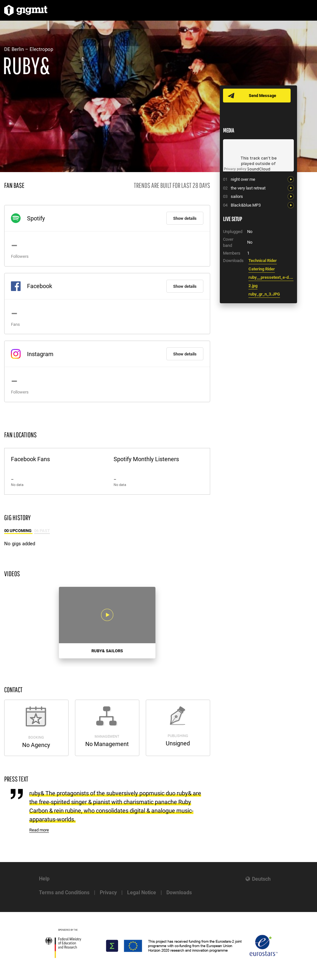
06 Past (42, 531)
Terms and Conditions (64, 893)
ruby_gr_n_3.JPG (264, 294)
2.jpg (253, 286)
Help (44, 879)
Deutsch (261, 879)
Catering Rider (262, 269)
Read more (39, 830)
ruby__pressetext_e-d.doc (271, 277)
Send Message (262, 96)
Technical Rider (263, 261)
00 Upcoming (18, 531)
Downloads (179, 893)
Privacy (108, 893)
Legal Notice (142, 893)
